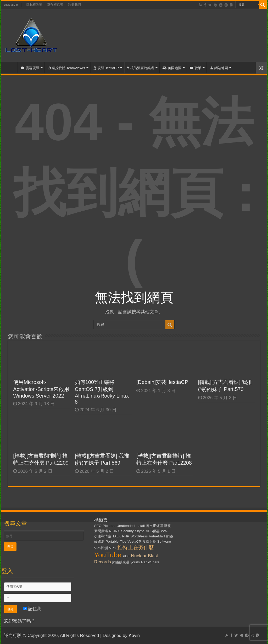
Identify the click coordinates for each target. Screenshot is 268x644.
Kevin (134, 635)
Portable (112, 541)
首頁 (11, 67)
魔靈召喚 (149, 541)
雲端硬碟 (30, 68)
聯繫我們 (75, 5)
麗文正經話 (155, 526)
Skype (140, 531)
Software (164, 541)
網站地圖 (219, 68)
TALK (116, 536)
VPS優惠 (153, 531)
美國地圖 (172, 68)
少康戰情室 (103, 536)
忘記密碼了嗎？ (20, 621)
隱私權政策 (34, 5)
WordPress (139, 536)
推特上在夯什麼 (136, 547)
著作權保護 (55, 5)
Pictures (109, 526)
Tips (123, 541)
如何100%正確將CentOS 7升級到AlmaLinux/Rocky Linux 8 (102, 392)
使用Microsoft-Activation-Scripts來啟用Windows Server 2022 (41, 389)
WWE (165, 531)
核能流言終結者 (141, 68)
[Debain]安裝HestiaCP (162, 382)
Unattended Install (130, 526)
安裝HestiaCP (106, 68)
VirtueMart (157, 536)
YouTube (108, 555)
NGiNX (114, 531)
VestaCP (134, 541)
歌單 (196, 68)
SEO (98, 526)
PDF (126, 556)
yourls (135, 562)
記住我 (32, 609)
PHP (125, 536)
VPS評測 (101, 548)
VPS (113, 548)
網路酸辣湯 (121, 562)
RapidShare (150, 562)
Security (127, 531)
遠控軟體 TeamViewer (66, 68)
